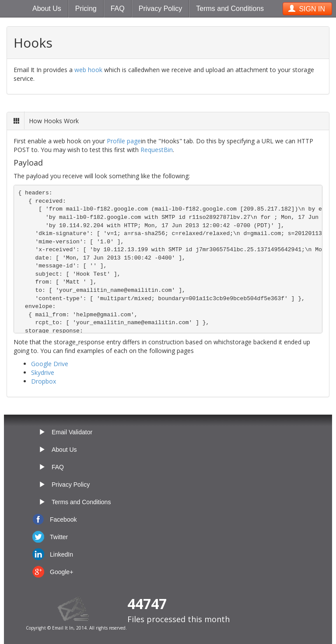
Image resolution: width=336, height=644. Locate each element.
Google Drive (50, 364)
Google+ (61, 572)
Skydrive (43, 372)
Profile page (124, 141)
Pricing (86, 9)
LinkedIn (61, 554)
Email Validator (72, 432)
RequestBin (157, 150)
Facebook (63, 519)
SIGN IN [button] (307, 9)
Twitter (59, 537)
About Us (47, 9)
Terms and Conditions (230, 9)
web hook (88, 70)
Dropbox (44, 381)
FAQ (118, 9)
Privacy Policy (161, 9)
